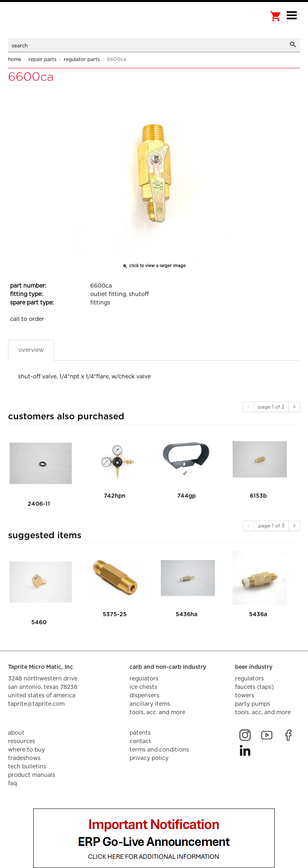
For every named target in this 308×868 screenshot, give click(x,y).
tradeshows (24, 758)
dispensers (144, 696)
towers (245, 696)
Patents (140, 733)
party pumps (253, 704)
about (16, 733)
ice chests (143, 687)
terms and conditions (159, 750)
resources (22, 741)
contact (140, 741)
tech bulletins (27, 767)
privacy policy (149, 758)
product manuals (32, 775)
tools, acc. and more (157, 713)
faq (12, 784)
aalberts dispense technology (48, 24)
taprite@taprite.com (36, 704)
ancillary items (150, 704)
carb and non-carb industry (168, 667)
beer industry (254, 667)
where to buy (26, 750)
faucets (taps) (254, 687)
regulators (144, 679)
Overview (31, 350)
